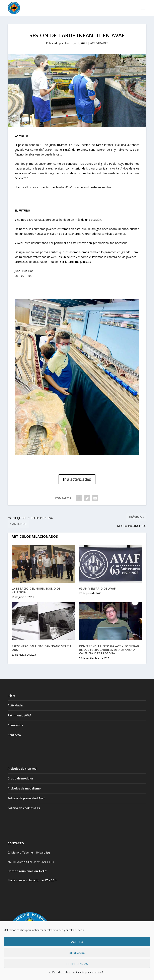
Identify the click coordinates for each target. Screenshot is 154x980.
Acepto (77, 942)
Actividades (16, 705)
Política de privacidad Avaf (88, 972)
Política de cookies (60, 972)
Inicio (11, 696)
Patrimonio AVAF (19, 715)
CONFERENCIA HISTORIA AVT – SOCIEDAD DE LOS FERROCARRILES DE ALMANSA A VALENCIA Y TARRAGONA (109, 650)
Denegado (77, 953)
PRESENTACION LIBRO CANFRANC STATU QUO (41, 648)
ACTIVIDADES (99, 43)
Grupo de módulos (21, 778)
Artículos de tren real (22, 769)
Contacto (14, 735)
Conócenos (15, 725)
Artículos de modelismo (24, 788)
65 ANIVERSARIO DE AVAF (97, 588)
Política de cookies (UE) (24, 808)
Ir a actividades (77, 479)
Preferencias (77, 964)
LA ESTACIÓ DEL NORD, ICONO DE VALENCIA (36, 590)
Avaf (67, 43)
